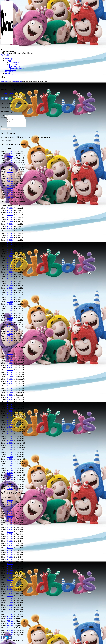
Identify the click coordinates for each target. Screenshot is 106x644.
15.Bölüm (10, 166)
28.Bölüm (10, 283)
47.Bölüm (10, 239)
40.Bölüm (10, 255)
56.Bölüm (10, 219)
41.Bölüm (10, 253)
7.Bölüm (10, 185)
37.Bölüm (10, 262)
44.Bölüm (10, 246)
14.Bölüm (10, 169)
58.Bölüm (10, 214)
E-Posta (3, 118)
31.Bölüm (10, 276)
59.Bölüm (10, 212)
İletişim (3, 642)
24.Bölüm (10, 292)
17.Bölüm (10, 162)
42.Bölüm (10, 251)
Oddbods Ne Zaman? (13, 146)
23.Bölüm (10, 294)
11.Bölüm (10, 176)
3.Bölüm (10, 194)
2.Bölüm (10, 196)
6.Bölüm (10, 187)
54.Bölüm (10, 223)
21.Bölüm (10, 153)
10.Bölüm (10, 178)
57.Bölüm (10, 216)
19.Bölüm (10, 157)
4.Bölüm (10, 192)
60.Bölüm (10, 210)
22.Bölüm (10, 296)
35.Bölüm (10, 267)
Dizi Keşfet (14, 64)
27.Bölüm (10, 285)
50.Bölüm (10, 232)
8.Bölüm (10, 182)
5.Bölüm (10, 189)
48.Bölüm (10, 237)
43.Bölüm (10, 248)
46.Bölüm (10, 242)
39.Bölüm (10, 258)
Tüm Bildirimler (6, 55)
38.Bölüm (10, 260)
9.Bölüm (10, 180)
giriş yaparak (17, 82)
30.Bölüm (10, 278)
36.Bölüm (10, 264)
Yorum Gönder (6, 130)
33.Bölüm (10, 271)
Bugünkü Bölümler (16, 68)
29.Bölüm (10, 280)
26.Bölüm (10, 287)
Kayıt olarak (5, 82)
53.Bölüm (10, 226)
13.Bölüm (10, 171)
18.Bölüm (10, 160)
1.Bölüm (10, 199)
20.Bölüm (10, 155)
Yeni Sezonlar (15, 66)
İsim (3, 116)
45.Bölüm (10, 244)
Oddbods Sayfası (7, 94)
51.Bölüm (10, 230)
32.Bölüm (10, 274)
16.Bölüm (10, 164)
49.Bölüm (10, 235)
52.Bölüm (10, 228)
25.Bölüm (10, 290)
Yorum (4, 128)
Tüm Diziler (14, 62)
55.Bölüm (10, 221)
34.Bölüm (10, 269)
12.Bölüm (10, 173)
